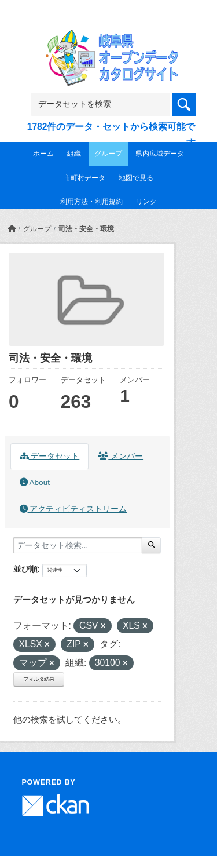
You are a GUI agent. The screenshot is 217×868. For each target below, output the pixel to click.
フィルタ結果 (39, 679)
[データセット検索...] (78, 545)
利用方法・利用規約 (91, 202)
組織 (74, 154)
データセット (50, 456)
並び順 (25, 569)
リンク (146, 202)
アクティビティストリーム (73, 509)
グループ (108, 154)
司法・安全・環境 (86, 229)
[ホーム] (12, 229)
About (35, 482)
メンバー (120, 456)
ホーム (43, 154)
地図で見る (136, 178)
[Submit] (151, 545)
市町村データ (84, 178)
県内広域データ (160, 154)
